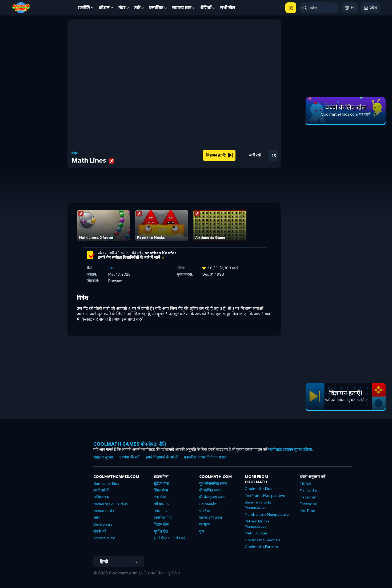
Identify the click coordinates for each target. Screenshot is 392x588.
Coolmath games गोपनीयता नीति (130, 444)
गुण (202, 531)
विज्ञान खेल (161, 524)
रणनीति (84, 8)
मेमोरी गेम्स (161, 511)
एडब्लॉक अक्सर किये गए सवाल (205, 457)
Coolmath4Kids (259, 489)
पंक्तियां (205, 511)
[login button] (370, 8)
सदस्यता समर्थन (104, 511)
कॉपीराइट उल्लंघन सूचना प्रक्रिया (290, 450)
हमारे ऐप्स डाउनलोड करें (169, 538)
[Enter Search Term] (319, 8)
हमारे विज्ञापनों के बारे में (162, 457)
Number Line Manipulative (267, 515)
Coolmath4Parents (261, 547)
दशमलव (205, 524)
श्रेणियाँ (206, 8)
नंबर (122, 8)
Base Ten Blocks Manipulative (258, 505)
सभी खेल (228, 8)
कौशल (104, 8)
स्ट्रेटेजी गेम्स (161, 484)
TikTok (305, 484)
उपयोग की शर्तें (129, 457)
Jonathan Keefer (159, 253)
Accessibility (104, 538)
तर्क (137, 8)
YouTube (307, 511)
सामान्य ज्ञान (182, 8)
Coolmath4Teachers (263, 540)
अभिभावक (101, 497)
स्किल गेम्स (161, 490)
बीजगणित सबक (210, 490)
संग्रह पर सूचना (103, 457)
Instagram (309, 497)
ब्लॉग (97, 518)
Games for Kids (106, 484)
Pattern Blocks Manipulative (257, 524)
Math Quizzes (256, 533)
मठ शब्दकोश (208, 504)
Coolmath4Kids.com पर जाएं (346, 114)
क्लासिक (156, 8)
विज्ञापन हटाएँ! (219, 155)
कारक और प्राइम (211, 518)
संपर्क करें (100, 531)
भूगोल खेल (161, 531)
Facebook (308, 504)
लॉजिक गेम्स (162, 504)
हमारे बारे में (101, 490)
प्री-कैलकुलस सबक (212, 497)
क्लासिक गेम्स (163, 518)
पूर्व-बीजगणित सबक (213, 484)
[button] (291, 8)
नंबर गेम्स (160, 497)
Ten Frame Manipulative (265, 496)
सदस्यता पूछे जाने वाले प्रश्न (111, 504)
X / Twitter (309, 490)
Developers (103, 524)
